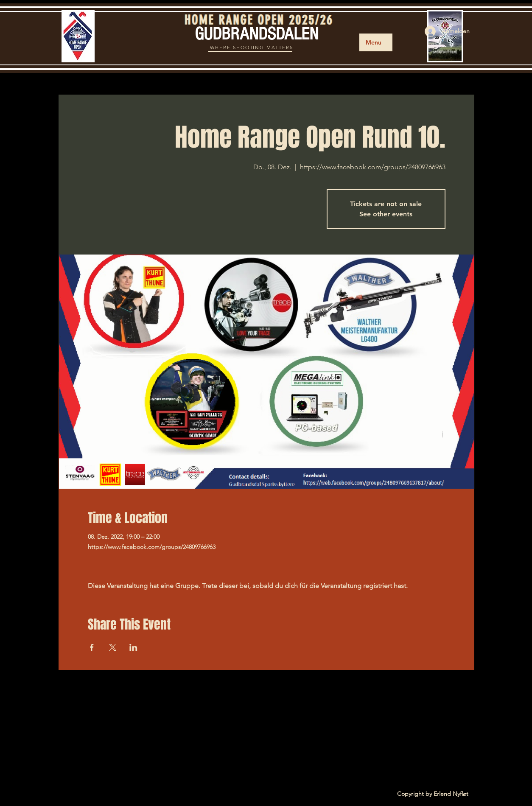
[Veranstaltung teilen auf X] (113, 647)
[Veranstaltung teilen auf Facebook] (92, 647)
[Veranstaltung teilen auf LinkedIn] (133, 647)
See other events (386, 214)
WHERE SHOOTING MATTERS (252, 48)
